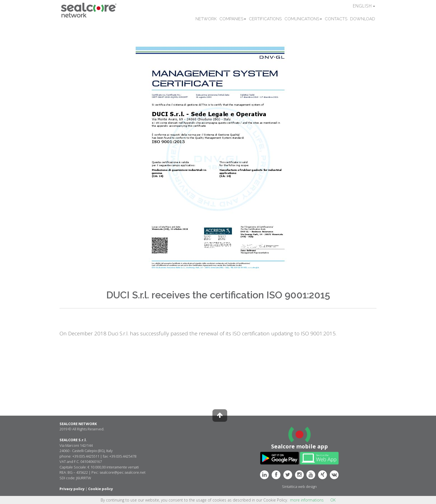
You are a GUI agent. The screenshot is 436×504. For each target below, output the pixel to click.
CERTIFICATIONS (265, 19)
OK (333, 500)
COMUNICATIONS (303, 19)
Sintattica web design (299, 486)
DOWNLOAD (363, 19)
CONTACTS (336, 19)
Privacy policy (72, 489)
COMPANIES (233, 19)
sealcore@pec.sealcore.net (122, 472)
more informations (307, 500)
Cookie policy (101, 489)
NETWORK (206, 19)
